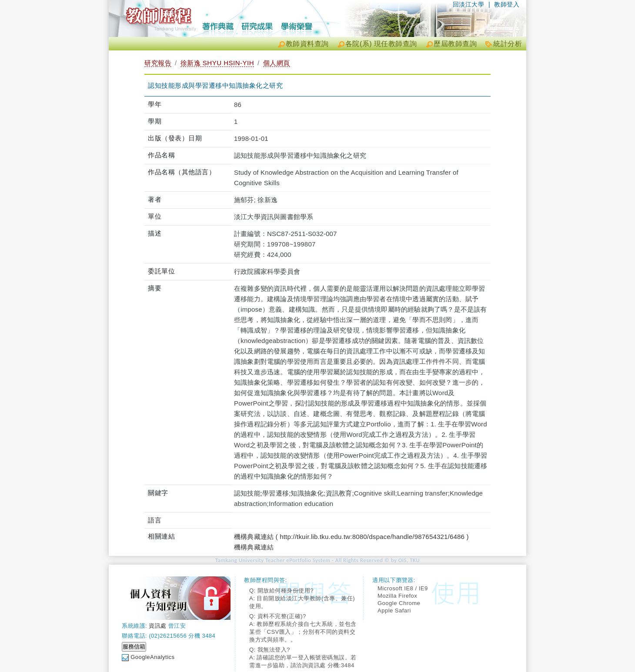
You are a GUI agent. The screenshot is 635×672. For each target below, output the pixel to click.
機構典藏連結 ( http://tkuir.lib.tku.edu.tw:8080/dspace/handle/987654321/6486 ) (351, 537)
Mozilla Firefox (397, 596)
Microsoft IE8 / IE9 (403, 588)
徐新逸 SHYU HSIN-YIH (217, 63)
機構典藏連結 (254, 547)
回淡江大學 (469, 4)
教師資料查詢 (307, 44)
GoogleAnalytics (152, 657)
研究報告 (158, 63)
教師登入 (507, 4)
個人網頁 (277, 63)
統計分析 (508, 44)
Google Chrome (399, 603)
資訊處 (158, 626)
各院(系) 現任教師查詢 (381, 44)
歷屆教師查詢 (455, 44)
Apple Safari (394, 610)
